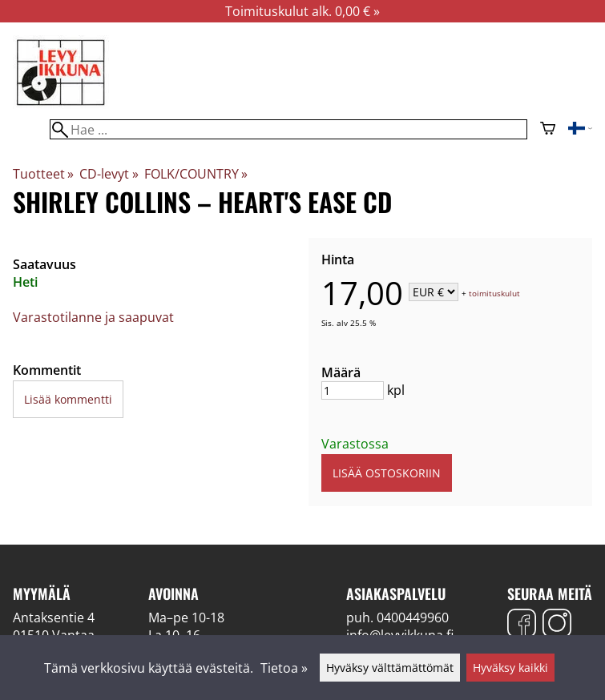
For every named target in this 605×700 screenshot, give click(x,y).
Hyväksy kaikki (510, 668)
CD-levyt (109, 174)
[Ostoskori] (548, 130)
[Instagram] (557, 625)
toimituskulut (494, 293)
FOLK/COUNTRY (196, 174)
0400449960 (413, 618)
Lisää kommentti (68, 399)
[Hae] (288, 129)
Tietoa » (284, 668)
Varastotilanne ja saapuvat (93, 317)
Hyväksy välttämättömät (390, 668)
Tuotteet (43, 174)
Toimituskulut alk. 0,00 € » (302, 11)
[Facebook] (522, 625)
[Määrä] (353, 390)
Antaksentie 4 (54, 618)
